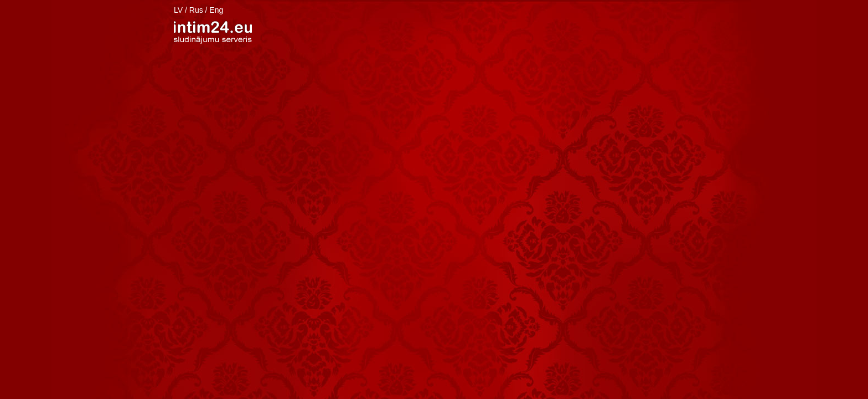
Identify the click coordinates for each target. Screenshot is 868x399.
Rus (196, 10)
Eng (216, 10)
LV (178, 10)
